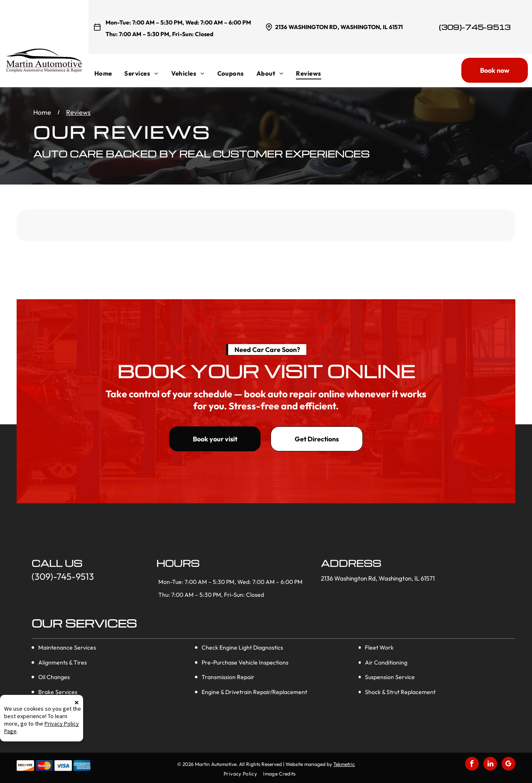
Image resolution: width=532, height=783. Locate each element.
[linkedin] (490, 765)
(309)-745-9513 (475, 27)
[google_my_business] (509, 765)
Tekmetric (344, 764)
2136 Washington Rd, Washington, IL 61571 (339, 27)
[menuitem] (110, 73)
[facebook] (472, 765)
